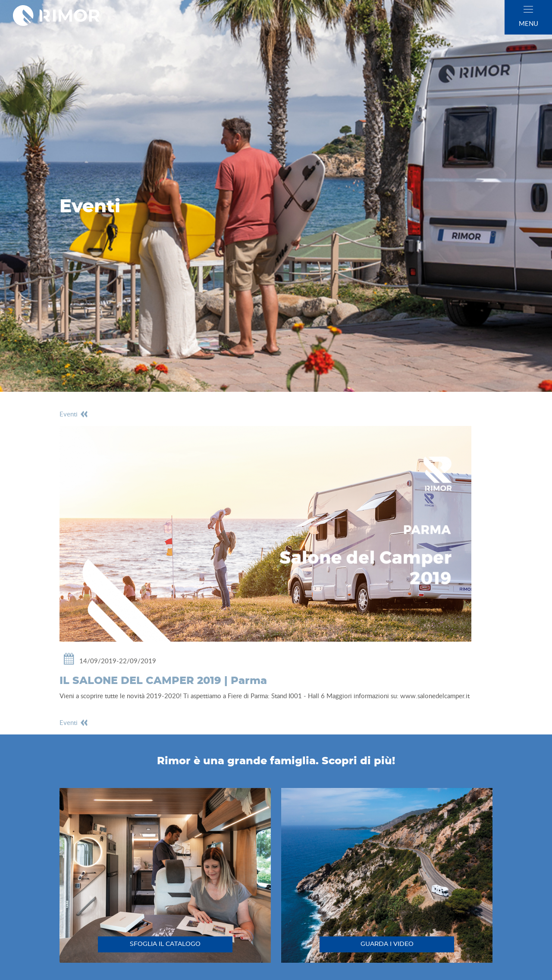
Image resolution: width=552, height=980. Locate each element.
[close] (528, 9)
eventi (74, 414)
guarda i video (387, 944)
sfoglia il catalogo (165, 944)
